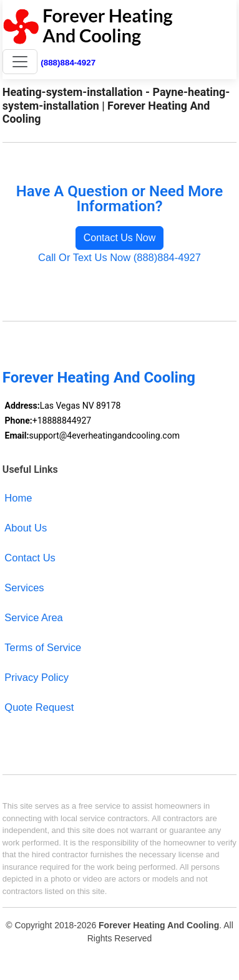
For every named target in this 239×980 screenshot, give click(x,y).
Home (18, 498)
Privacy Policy (37, 677)
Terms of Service (43, 647)
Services (24, 588)
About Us (26, 528)
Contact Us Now (120, 238)
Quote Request (39, 707)
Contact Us (30, 558)
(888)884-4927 (68, 63)
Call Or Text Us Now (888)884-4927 (119, 257)
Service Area (33, 617)
